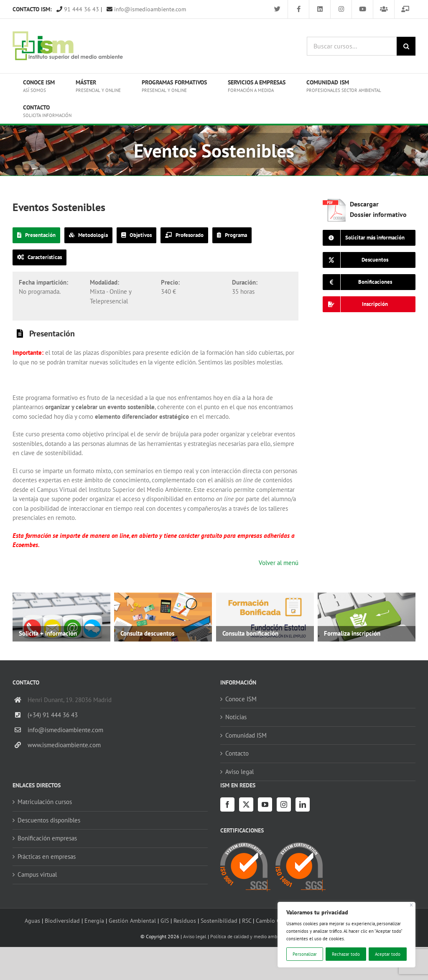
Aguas (32, 920)
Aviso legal (239, 772)
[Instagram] (284, 804)
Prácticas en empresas (47, 857)
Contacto (237, 753)
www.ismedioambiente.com (64, 745)
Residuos (185, 920)
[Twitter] (246, 804)
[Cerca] (411, 905)
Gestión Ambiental (132, 920)
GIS (165, 920)
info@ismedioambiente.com (146, 9)
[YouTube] (265, 804)
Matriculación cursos (45, 802)
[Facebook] (227, 804)
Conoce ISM (241, 699)
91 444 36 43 (78, 9)
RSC (247, 920)
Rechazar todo (346, 954)
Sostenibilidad (219, 920)
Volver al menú (279, 563)
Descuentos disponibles (49, 820)
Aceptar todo (388, 954)
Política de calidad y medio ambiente (249, 936)
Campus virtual (37, 874)
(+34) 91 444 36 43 (53, 715)
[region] (346, 935)
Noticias (236, 717)
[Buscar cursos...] (352, 46)
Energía (94, 920)
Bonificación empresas (47, 838)
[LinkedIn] (303, 804)
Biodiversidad (62, 920)
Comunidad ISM (246, 735)
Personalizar (305, 954)
